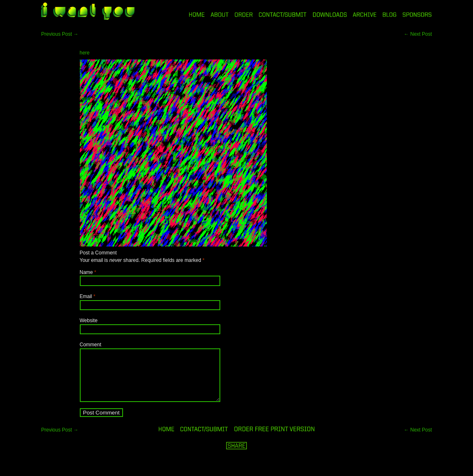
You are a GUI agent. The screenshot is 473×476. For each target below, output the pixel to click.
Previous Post (60, 34)
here (85, 53)
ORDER (244, 15)
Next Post (418, 34)
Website (89, 321)
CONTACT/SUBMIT (283, 15)
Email (86, 296)
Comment (91, 345)
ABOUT (220, 15)
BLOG (390, 15)
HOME (197, 15)
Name (86, 272)
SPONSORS (417, 15)
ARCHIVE (365, 15)
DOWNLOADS (330, 15)
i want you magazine (88, 12)
